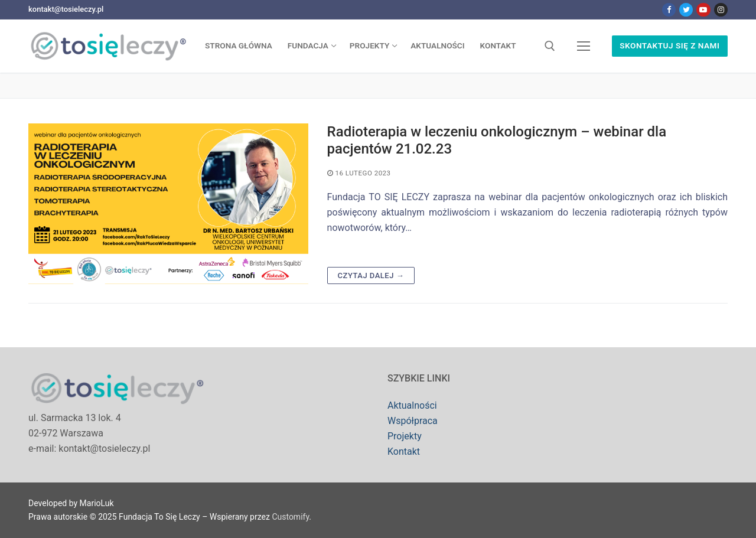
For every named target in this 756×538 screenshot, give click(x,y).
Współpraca (413, 421)
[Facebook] (669, 10)
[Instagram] (721, 10)
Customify (290, 517)
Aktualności (412, 405)
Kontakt (404, 451)
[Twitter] (686, 10)
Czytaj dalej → (371, 275)
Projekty (405, 436)
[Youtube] (703, 10)
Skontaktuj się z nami (669, 45)
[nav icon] (584, 46)
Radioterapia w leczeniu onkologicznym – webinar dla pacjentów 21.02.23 (497, 140)
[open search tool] (550, 46)
